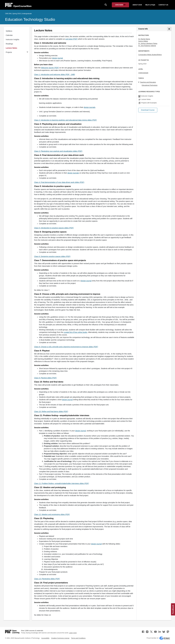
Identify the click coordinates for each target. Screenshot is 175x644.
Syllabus (9, 31)
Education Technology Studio (30, 19)
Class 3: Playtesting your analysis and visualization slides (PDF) (58, 151)
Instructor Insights (13, 39)
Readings (9, 44)
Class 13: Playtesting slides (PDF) (47, 579)
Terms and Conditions (78, 638)
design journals (90, 107)
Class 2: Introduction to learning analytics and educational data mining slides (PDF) (65, 120)
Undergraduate (143, 73)
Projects (9, 52)
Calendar (9, 35)
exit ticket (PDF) (71, 39)
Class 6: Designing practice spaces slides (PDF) (52, 256)
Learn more (73, 633)
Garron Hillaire (143, 41)
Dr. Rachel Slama (144, 39)
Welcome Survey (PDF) (50, 68)
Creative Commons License (60, 638)
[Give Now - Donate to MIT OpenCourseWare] (120, 5)
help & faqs (150, 5)
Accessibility (45, 638)
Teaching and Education (148, 82)
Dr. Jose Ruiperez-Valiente (147, 46)
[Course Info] (169, 29)
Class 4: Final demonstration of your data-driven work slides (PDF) (59, 182)
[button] (148, 110)
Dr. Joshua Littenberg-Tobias (148, 44)
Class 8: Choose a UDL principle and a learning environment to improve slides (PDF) (66, 347)
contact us (163, 5)
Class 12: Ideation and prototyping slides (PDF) (52, 514)
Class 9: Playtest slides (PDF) (45, 378)
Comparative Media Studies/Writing (150, 55)
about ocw (137, 5)
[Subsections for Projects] (27, 52)
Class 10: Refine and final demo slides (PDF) (51, 412)
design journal (57, 58)
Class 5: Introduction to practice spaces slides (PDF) (54, 228)
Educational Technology (150, 85)
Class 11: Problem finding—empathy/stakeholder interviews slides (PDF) (62, 483)
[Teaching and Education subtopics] (139, 82)
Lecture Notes (11, 48)
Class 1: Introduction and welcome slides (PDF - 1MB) (55, 74)
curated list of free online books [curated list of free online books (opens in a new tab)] (75, 332)
